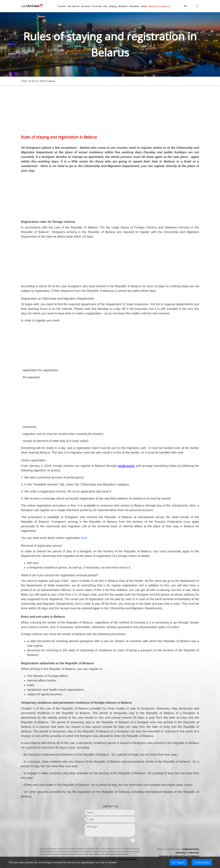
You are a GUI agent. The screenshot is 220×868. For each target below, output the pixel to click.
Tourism (62, 6)
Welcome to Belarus (159, 6)
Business (123, 6)
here (84, 538)
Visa (105, 6)
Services (86, 6)
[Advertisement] (110, 107)
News (144, 6)
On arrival (97, 6)
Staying (113, 6)
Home (24, 81)
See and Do (74, 6)
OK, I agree (178, 862)
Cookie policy (202, 862)
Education (134, 6)
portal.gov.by (126, 466)
